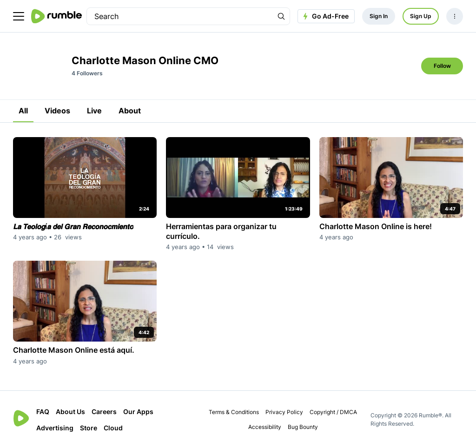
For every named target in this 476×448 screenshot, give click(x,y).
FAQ (43, 412)
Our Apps (138, 412)
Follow (442, 66)
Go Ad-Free (325, 16)
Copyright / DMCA (333, 412)
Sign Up (421, 16)
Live (94, 111)
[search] (180, 16)
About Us (70, 412)
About (130, 111)
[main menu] (19, 16)
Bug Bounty (303, 427)
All (23, 111)
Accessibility (265, 427)
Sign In (379, 16)
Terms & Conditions (234, 412)
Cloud (113, 428)
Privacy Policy (284, 412)
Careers (104, 412)
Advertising (55, 428)
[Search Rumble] (281, 16)
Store (89, 428)
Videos (57, 111)
